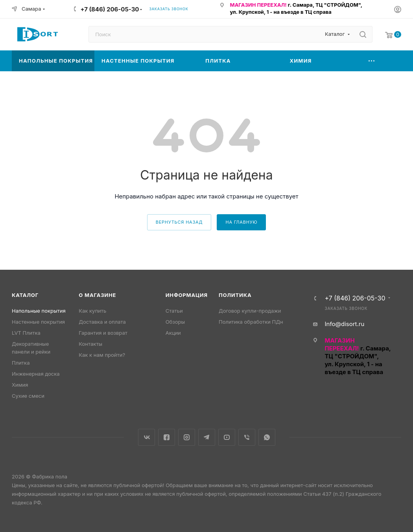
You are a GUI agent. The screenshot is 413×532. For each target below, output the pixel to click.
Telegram (207, 437)
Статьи (174, 311)
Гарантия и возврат (103, 333)
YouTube (227, 437)
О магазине (97, 295)
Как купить (92, 311)
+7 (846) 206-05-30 (110, 9)
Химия (20, 385)
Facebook (167, 437)
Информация (187, 295)
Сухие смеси (28, 396)
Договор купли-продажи (250, 311)
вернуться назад (179, 222)
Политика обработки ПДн (251, 322)
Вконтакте (147, 437)
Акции (173, 333)
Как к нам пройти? (102, 355)
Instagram (187, 437)
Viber (247, 437)
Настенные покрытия (38, 322)
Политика (235, 295)
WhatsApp (267, 437)
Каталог (25, 295)
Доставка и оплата (102, 322)
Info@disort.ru (344, 324)
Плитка (21, 363)
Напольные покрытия (39, 311)
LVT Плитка (26, 333)
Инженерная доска (36, 374)
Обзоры (175, 322)
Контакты (90, 344)
